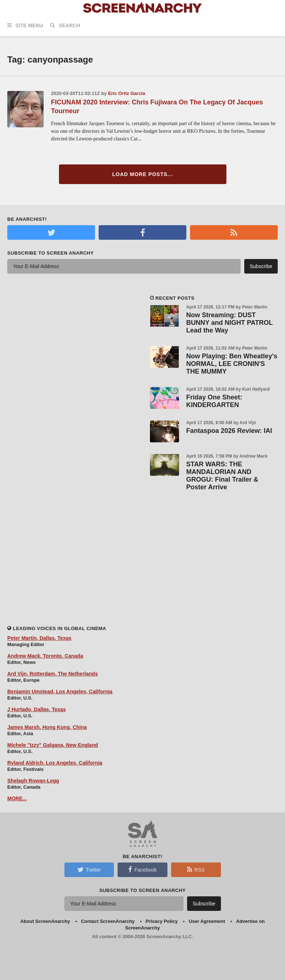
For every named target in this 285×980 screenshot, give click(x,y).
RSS (196, 869)
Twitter (89, 869)
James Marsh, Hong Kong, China (47, 727)
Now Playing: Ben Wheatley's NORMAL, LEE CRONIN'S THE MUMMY (232, 364)
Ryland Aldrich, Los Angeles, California (55, 763)
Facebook (142, 869)
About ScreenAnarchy (45, 921)
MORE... (17, 798)
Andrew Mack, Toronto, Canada (45, 656)
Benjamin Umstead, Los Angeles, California (60, 692)
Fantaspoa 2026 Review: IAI (229, 431)
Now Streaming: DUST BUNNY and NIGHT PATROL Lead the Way (230, 323)
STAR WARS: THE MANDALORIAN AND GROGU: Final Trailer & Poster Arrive (222, 476)
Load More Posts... (142, 174)
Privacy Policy (162, 921)
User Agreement (207, 921)
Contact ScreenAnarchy (108, 921)
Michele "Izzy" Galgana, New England (53, 745)
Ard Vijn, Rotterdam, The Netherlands (53, 674)
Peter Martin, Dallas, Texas (39, 638)
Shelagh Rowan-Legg (33, 781)
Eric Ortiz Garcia (127, 93)
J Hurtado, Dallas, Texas (37, 709)
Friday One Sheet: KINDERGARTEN (214, 401)
